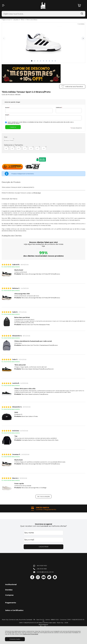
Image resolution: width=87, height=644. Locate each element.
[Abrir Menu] (3, 5)
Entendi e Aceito (15, 639)
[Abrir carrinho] (81, 5)
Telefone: (59, 107)
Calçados (16, 20)
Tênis (23, 20)
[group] (43, 509)
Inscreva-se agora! (43, 524)
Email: (7, 115)
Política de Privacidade (30, 634)
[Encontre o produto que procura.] (82, 14)
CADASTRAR (44, 547)
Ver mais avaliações (43, 496)
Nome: (8, 107)
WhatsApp (37, 193)
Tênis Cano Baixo (32, 20)
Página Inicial (6, 20)
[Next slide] (83, 38)
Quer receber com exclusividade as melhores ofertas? (44, 526)
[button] (32, 61)
